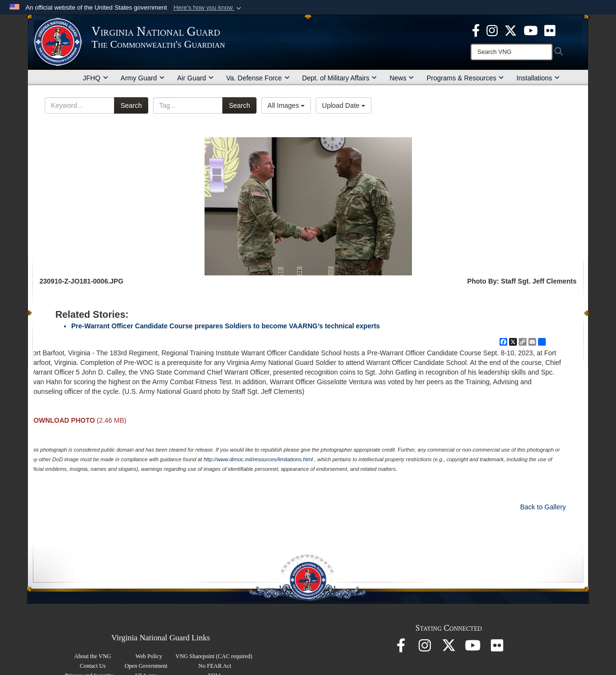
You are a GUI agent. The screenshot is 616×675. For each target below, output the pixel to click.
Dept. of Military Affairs (340, 78)
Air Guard (195, 78)
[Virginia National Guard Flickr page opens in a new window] (550, 30)
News (402, 78)
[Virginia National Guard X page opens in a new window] (511, 30)
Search (131, 105)
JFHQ (96, 78)
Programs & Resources (465, 78)
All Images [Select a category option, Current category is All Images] (286, 105)
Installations (538, 78)
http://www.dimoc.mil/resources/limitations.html (258, 459)
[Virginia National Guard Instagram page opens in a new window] (492, 30)
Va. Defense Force (258, 78)
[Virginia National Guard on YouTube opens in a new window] (531, 30)
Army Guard (143, 78)
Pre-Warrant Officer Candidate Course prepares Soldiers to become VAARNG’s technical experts (225, 326)
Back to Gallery (543, 507)
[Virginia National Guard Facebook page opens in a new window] (476, 30)
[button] (208, 8)
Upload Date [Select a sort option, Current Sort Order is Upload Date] (344, 105)
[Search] (512, 52)
